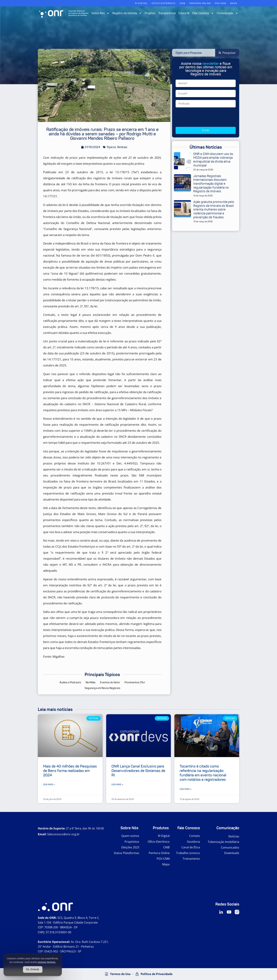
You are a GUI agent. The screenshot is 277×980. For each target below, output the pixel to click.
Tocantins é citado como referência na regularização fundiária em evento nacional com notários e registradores (203, 773)
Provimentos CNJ (135, 682)
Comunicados (230, 847)
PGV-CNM (220, 3)
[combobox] (194, 53)
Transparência (167, 13)
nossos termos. (47, 962)
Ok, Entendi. (33, 969)
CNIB (182, 3)
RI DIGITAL (141, 3)
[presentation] (202, 117)
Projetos (150, 13)
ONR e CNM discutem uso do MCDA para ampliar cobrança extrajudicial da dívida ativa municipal (213, 160)
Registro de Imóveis (127, 13)
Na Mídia (91, 682)
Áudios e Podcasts (70, 682)
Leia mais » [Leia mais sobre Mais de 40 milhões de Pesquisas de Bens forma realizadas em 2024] (49, 784)
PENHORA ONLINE (200, 3)
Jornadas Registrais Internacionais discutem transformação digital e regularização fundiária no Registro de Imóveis (211, 184)
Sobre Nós (100, 13)
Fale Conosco (203, 13)
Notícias (234, 836)
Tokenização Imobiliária (223, 842)
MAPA (234, 3)
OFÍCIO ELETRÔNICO (163, 3)
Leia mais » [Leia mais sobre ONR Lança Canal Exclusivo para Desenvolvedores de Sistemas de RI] (117, 784)
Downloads (232, 853)
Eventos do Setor (110, 682)
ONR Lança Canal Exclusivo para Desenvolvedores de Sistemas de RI (138, 771)
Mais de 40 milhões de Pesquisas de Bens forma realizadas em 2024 (70, 771)
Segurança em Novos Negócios (102, 688)
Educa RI (184, 13)
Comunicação (227, 13)
